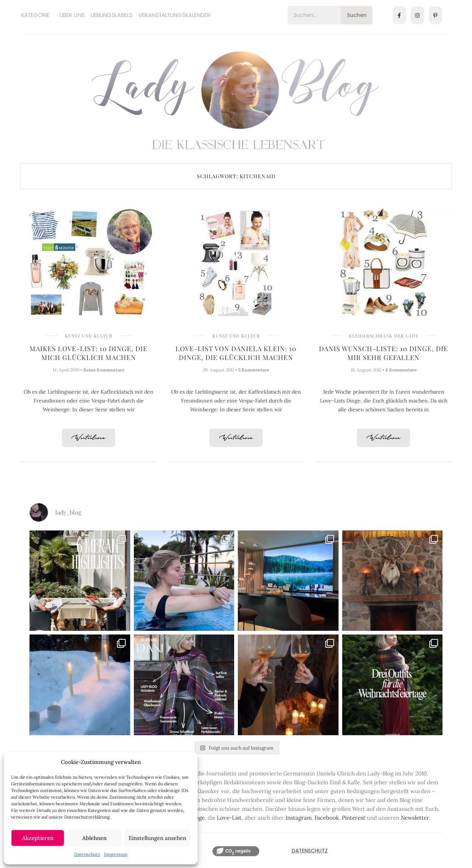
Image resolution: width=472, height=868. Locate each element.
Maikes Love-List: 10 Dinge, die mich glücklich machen (88, 353)
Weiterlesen (88, 438)
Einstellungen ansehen (157, 838)
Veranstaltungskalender (174, 15)
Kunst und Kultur (89, 336)
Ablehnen (94, 838)
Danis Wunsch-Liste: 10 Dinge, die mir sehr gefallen (383, 353)
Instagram (299, 818)
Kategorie (35, 15)
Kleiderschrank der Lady (384, 336)
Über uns (72, 15)
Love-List (229, 818)
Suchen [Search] (357, 15)
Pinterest (354, 818)
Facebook (327, 818)
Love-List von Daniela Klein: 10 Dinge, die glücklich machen (236, 353)
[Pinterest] (435, 15)
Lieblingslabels (112, 15)
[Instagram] (417, 15)
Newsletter (415, 818)
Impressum (116, 854)
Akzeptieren (38, 838)
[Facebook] (399, 15)
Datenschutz (87, 854)
